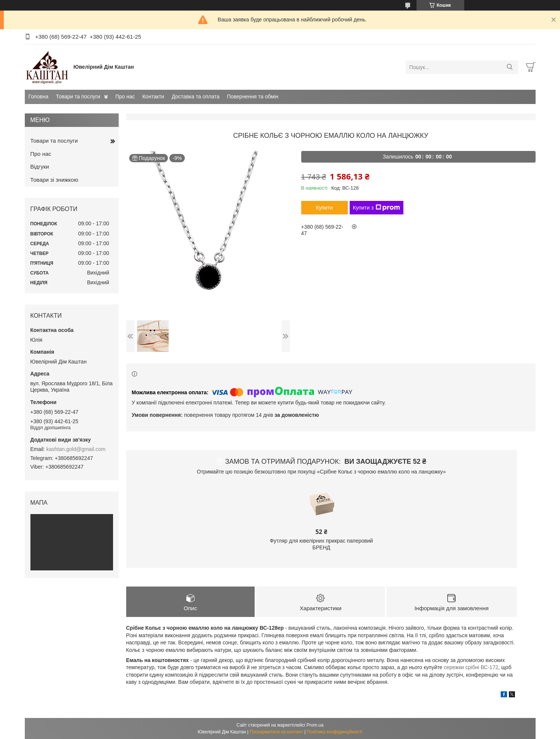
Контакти (153, 97)
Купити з (377, 208)
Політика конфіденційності (335, 732)
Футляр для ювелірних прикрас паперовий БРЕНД (321, 544)
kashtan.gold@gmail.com (76, 449)
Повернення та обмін (253, 97)
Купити (324, 208)
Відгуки (40, 167)
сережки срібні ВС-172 (471, 667)
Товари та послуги (78, 97)
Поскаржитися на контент (276, 732)
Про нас (125, 97)
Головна (38, 97)
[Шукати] (510, 67)
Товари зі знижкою (54, 180)
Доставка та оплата (195, 97)
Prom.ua (315, 725)
